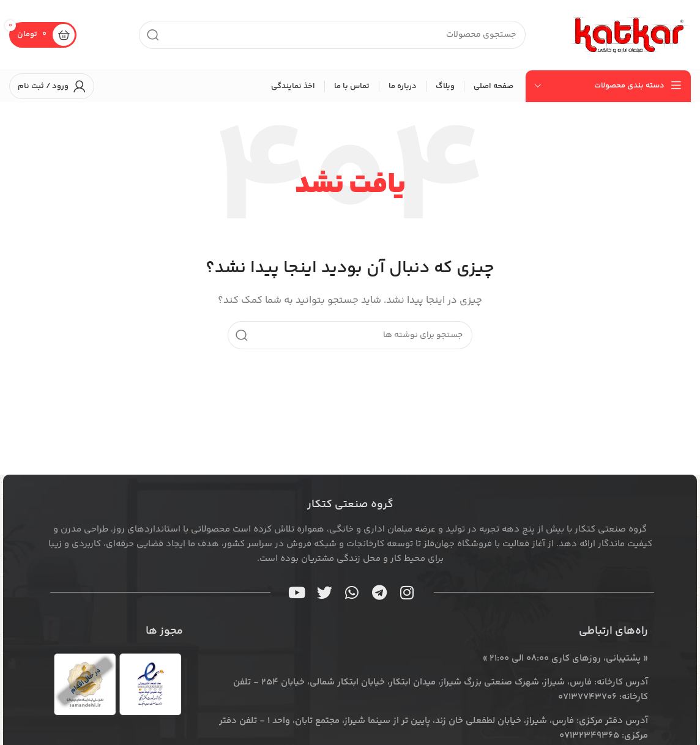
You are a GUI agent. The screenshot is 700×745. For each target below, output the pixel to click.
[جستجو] (332, 35)
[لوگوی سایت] (630, 35)
